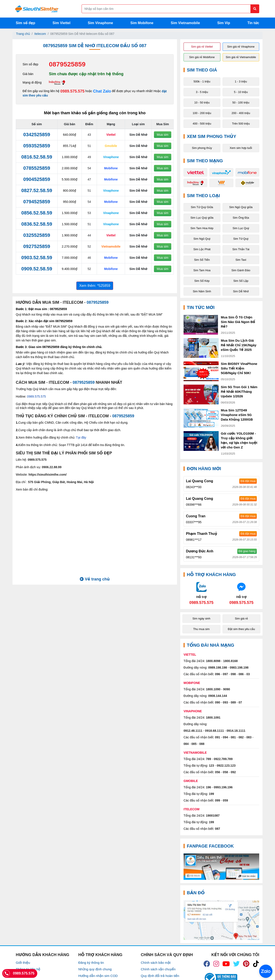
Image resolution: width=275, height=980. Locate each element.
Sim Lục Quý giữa (202, 218)
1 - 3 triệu (241, 81)
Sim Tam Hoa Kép (202, 228)
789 (208, 759)
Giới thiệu (23, 963)
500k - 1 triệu (202, 81)
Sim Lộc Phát (202, 249)
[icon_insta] (216, 964)
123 (212, 766)
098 (233, 674)
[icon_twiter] (236, 964)
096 (217, 674)
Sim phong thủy (202, 148)
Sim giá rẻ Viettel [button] (202, 47)
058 (225, 772)
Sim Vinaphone (100, 23)
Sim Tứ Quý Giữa (202, 207)
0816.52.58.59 (37, 157)
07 (240, 702)
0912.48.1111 (193, 731)
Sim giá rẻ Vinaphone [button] (241, 47)
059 (225, 800)
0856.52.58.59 (37, 213)
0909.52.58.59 (37, 269)
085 (194, 744)
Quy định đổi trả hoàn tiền (160, 976)
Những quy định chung (95, 969)
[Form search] (170, 9)
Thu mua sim (201, 629)
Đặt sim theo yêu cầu (241, 629)
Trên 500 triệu (241, 124)
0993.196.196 (223, 787)
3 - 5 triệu (202, 92)
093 (225, 702)
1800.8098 (213, 661)
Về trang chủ (95, 579)
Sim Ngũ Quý (202, 239)
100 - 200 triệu (202, 113)
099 (217, 800)
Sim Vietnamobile (185, 23)
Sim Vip (224, 23)
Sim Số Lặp (241, 281)
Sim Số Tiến (202, 260)
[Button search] (255, 9)
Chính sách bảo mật (156, 963)
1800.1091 (213, 718)
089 (233, 702)
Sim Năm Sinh (202, 291)
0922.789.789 (223, 759)
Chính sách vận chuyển (158, 969)
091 (217, 737)
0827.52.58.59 (37, 190)
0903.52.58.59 (37, 258)
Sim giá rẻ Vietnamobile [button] (241, 57)
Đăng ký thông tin (91, 963)
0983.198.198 (239, 668)
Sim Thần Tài (241, 249)
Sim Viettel (62, 23)
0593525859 (37, 146)
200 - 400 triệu (241, 113)
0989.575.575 (72, 91)
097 (225, 674)
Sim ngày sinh (201, 619)
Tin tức (253, 23)
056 (217, 772)
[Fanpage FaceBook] (221, 867)
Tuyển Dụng (25, 976)
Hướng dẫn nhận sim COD (98, 976)
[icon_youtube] (226, 964)
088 (202, 744)
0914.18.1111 (236, 731)
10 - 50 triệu (202, 103)
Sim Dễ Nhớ (241, 291)
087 (217, 829)
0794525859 (37, 202)
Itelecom (40, 34)
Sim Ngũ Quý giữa (241, 207)
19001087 (213, 816)
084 (186, 744)
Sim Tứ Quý (241, 239)
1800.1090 (213, 689)
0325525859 (37, 235)
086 (241, 674)
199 (212, 794)
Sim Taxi (241, 260)
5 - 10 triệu (241, 92)
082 (241, 737)
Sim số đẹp (26, 23)
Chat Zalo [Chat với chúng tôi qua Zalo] (102, 91)
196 (208, 787)
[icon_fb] (207, 964)
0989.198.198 (218, 668)
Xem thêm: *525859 (95, 286)
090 (217, 702)
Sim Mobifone (142, 23)
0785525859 (37, 168)
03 (248, 674)
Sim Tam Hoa (202, 270)
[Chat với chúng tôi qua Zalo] (201, 593)
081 (233, 737)
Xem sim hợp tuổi (241, 148)
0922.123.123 (226, 766)
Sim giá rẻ (241, 619)
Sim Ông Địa (241, 218)
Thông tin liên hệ (28, 969)
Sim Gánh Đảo (241, 270)
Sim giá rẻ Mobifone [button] (202, 57)
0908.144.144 (218, 696)
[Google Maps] (221, 920)
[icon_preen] (246, 964)
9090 (227, 689)
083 (249, 737)
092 (233, 772)
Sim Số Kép (202, 281)
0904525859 (37, 179)
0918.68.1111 (214, 731)
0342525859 (37, 135)
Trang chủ (23, 34)
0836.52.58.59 (37, 224)
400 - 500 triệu (202, 124)
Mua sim (163, 135)
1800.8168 (230, 661)
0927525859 (37, 246)
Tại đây (81, 437)
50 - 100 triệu (241, 103)
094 (225, 737)
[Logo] (37, 9)
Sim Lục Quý (241, 228)
